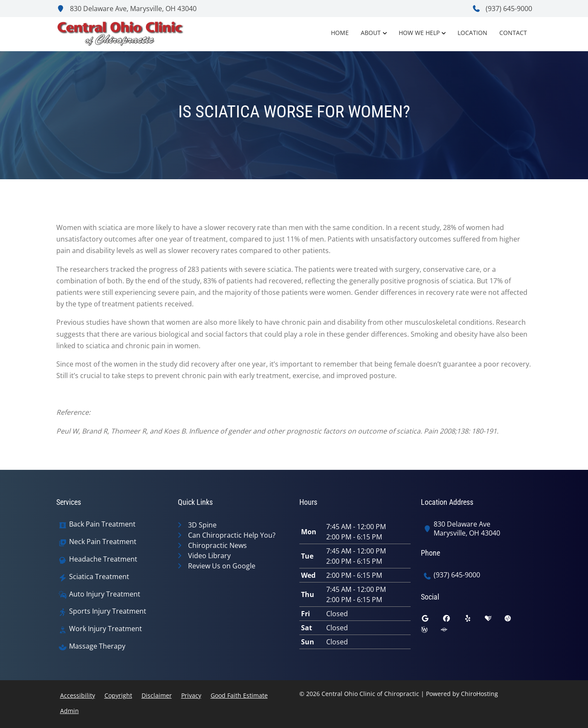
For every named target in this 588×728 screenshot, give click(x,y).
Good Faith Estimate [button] (239, 695)
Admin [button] (70, 711)
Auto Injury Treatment (105, 594)
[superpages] (450, 632)
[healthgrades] (495, 620)
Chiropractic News (217, 545)
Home (340, 33)
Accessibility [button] (78, 695)
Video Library (209, 556)
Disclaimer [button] (157, 695)
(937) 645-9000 (502, 9)
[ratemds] (514, 620)
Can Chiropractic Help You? (232, 535)
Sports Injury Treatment (108, 611)
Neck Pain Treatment (103, 542)
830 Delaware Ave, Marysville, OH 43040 (126, 9)
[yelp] (474, 620)
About (371, 33)
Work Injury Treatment (106, 629)
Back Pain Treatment (102, 524)
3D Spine (202, 525)
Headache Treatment (103, 559)
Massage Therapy (97, 646)
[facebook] (453, 620)
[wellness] (431, 632)
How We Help (419, 33)
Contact (513, 33)
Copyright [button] (118, 695)
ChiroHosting (479, 694)
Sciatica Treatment (99, 577)
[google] (432, 620)
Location (472, 33)
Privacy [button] (191, 695)
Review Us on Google (222, 566)
